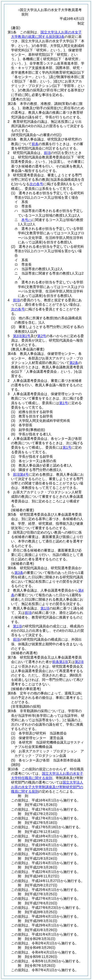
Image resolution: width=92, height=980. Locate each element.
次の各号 (36, 184)
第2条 (74, 363)
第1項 (45, 608)
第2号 (42, 336)
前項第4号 (21, 474)
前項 (47, 153)
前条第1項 (60, 662)
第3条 (19, 573)
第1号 (64, 403)
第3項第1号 (22, 336)
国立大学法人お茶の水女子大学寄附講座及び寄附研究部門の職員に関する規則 (47, 787)
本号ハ (26, 220)
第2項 (79, 662)
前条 (35, 144)
